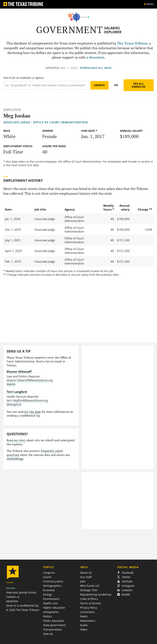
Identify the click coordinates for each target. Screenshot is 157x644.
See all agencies (139, 85)
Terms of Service (91, 603)
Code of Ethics (89, 599)
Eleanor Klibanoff (19, 372)
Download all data (96, 68)
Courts (47, 577)
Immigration (51, 612)
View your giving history (21, 592)
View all (48, 634)
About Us (86, 573)
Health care (50, 603)
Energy (47, 594)
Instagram (126, 586)
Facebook (125, 573)
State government (54, 625)
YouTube (125, 581)
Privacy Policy (89, 608)
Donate (11, 588)
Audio (84, 625)
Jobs (83, 581)
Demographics (52, 586)
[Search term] (47, 85)
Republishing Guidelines (96, 594)
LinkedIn (125, 590)
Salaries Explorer (113, 30)
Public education (54, 621)
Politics (48, 616)
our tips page (33, 412)
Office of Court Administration (60, 122)
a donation (95, 57)
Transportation (52, 629)
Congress (49, 573)
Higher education (54, 608)
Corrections (87, 612)
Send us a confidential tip (22, 605)
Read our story (16, 440)
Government (70, 30)
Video (84, 629)
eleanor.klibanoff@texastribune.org (30, 380)
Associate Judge (17, 122)
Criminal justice (53, 581)
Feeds (84, 616)
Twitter (124, 577)
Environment (51, 599)
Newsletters (88, 621)
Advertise (12, 601)
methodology (15, 459)
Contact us (13, 597)
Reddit (124, 594)
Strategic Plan (89, 590)
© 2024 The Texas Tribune (23, 610)
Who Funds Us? (90, 586)
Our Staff (86, 577)
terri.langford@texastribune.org (27, 400)
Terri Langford (17, 392)
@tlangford (14, 404)
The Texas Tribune (132, 43)
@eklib (11, 384)
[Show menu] (149, 4)
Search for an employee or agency (23, 78)
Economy (49, 590)
